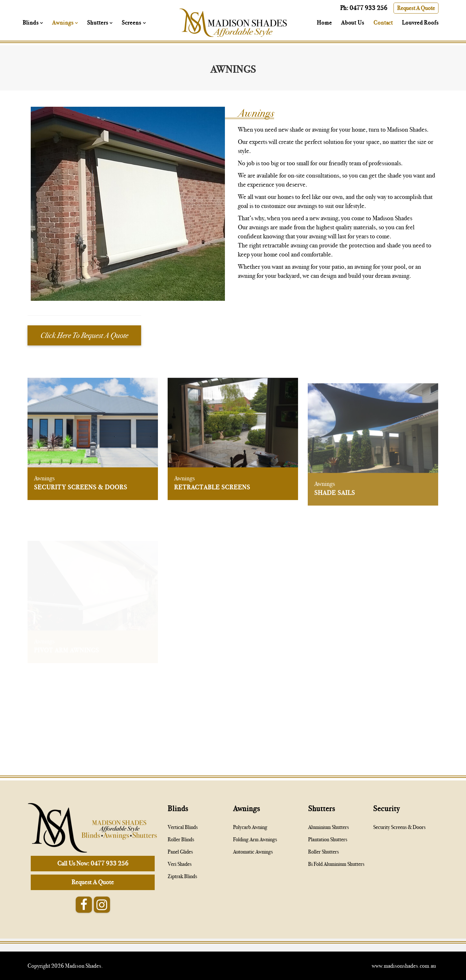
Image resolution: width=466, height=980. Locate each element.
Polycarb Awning (250, 827)
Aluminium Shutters (328, 827)
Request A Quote (416, 8)
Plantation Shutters (328, 839)
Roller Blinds (181, 839)
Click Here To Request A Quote (84, 335)
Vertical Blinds (183, 827)
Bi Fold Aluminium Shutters (336, 864)
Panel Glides (180, 852)
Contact (383, 23)
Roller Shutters (323, 852)
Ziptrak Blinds (182, 876)
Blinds (31, 23)
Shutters (98, 23)
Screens (132, 23)
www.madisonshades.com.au (404, 966)
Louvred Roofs (420, 23)
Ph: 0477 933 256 (364, 8)
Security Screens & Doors (81, 492)
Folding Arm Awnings (255, 839)
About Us (353, 23)
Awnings (63, 23)
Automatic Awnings (253, 852)
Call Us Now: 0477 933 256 (93, 863)
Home (324, 23)
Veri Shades (180, 864)
